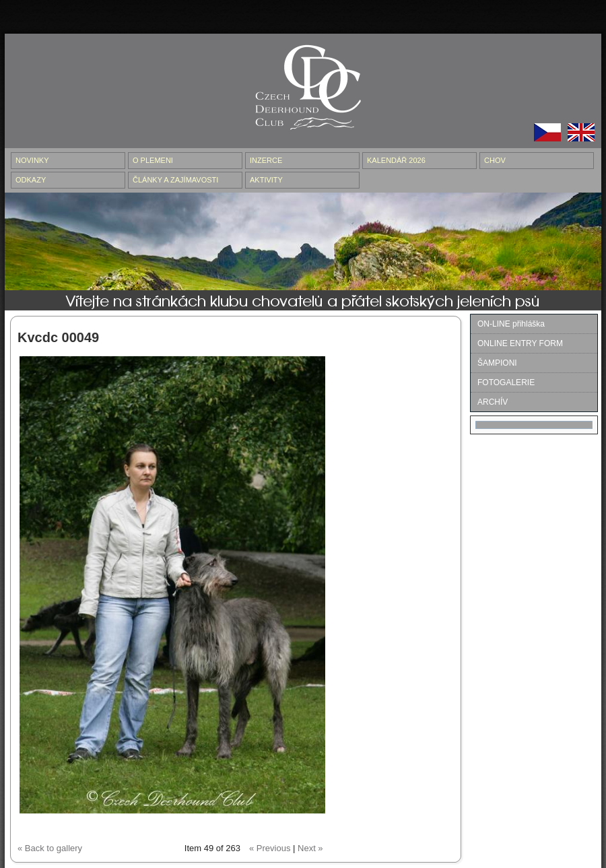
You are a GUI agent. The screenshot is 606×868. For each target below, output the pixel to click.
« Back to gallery (50, 848)
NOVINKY (32, 160)
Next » (310, 848)
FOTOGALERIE (506, 382)
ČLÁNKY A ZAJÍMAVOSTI (175, 180)
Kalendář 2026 (396, 160)
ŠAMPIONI (497, 363)
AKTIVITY (266, 180)
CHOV (495, 160)
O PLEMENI (153, 160)
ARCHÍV (493, 402)
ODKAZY (31, 180)
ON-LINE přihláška (511, 324)
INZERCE (266, 160)
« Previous (270, 848)
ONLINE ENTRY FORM (520, 343)
